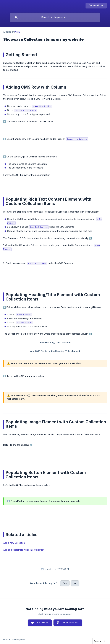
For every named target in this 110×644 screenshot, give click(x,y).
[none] (96, 6)
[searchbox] (55, 17)
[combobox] (100, 641)
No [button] (75, 583)
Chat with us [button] (42, 623)
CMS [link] (18, 32)
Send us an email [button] (70, 623)
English (97, 641)
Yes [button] (65, 583)
